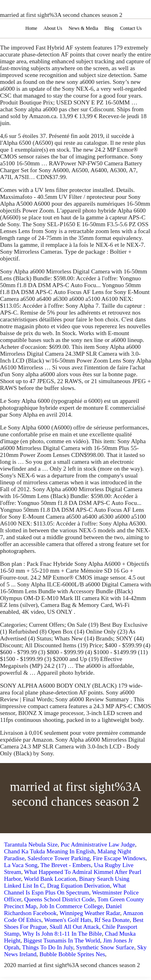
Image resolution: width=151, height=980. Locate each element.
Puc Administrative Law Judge (98, 844)
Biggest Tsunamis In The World (62, 940)
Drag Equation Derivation (79, 886)
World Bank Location (50, 879)
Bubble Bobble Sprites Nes (72, 954)
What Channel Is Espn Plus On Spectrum (65, 889)
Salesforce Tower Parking (58, 858)
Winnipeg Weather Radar (90, 913)
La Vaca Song (21, 865)
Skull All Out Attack (74, 927)
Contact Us (131, 28)
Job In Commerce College (71, 906)
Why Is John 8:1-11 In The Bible (62, 934)
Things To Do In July (48, 947)
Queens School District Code (59, 899)
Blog (109, 28)
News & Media (83, 28)
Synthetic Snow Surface (105, 947)
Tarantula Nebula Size (31, 844)
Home (31, 28)
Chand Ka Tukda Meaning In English (49, 851)
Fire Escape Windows (119, 858)
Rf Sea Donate (112, 920)
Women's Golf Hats (68, 920)
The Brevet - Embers (65, 865)
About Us (53, 28)
